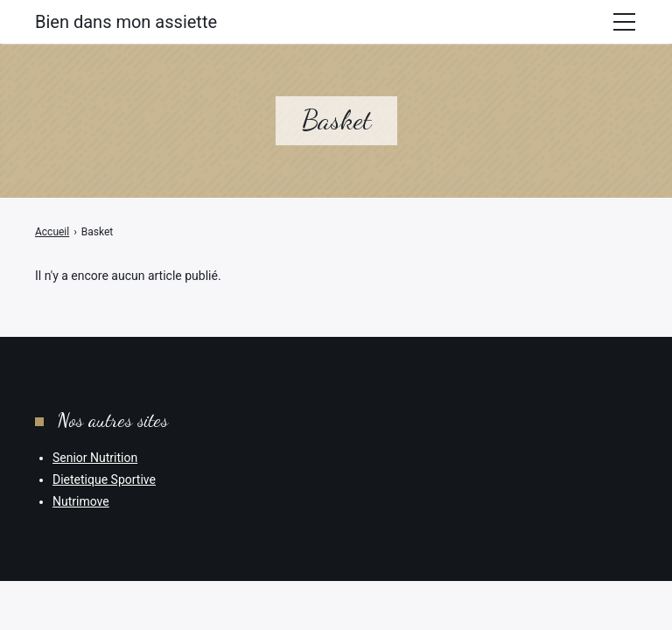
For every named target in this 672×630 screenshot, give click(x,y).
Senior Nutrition (95, 458)
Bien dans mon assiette (126, 22)
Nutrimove (81, 501)
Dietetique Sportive (104, 479)
